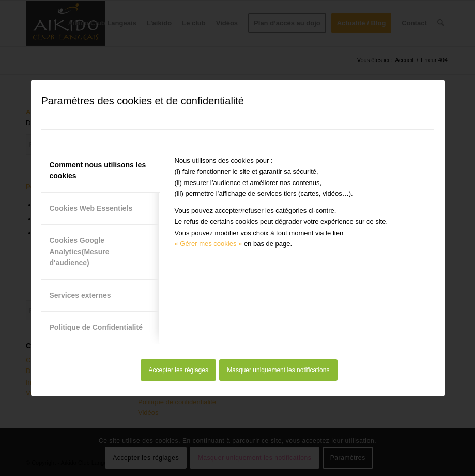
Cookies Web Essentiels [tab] (91, 208)
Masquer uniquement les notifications (278, 370)
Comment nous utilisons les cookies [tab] (98, 170)
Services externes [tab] (80, 295)
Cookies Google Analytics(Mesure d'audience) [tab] (80, 251)
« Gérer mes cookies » (209, 244)
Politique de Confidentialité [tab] (96, 327)
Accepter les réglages (179, 370)
